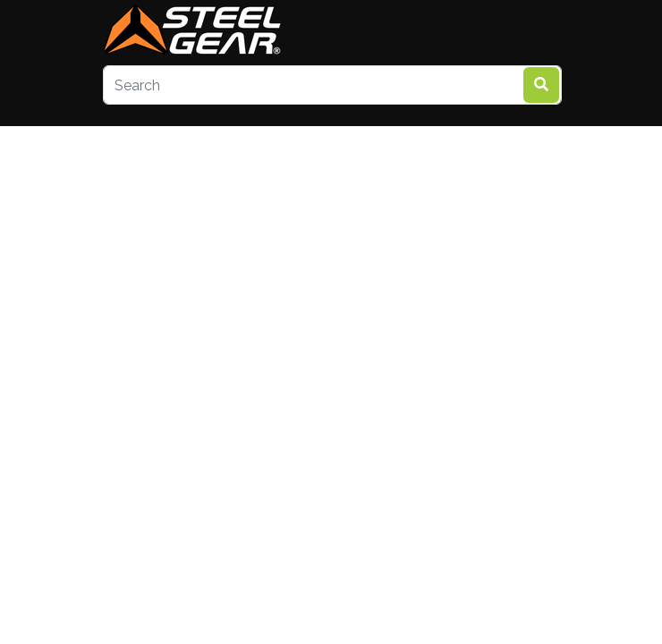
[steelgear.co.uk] (192, 31)
